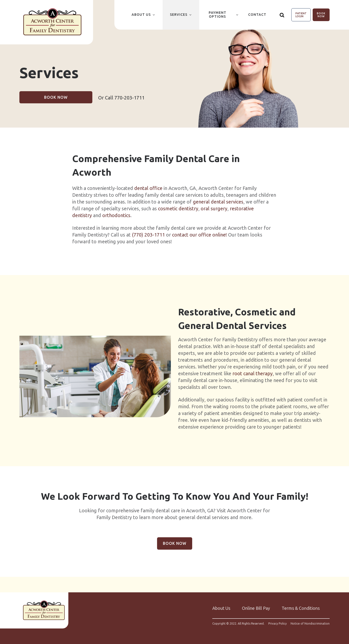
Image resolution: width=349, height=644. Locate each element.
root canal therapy (253, 373)
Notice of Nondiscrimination (310, 624)
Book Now (321, 15)
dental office (148, 188)
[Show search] (282, 15)
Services (179, 15)
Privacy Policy (278, 624)
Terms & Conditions (301, 608)
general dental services (218, 202)
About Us (141, 15)
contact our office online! (199, 235)
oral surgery (214, 208)
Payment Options (218, 15)
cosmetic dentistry (178, 208)
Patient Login (301, 15)
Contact (257, 15)
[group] (95, 376)
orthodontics (116, 215)
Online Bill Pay (256, 608)
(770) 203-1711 (148, 235)
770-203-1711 (129, 98)
